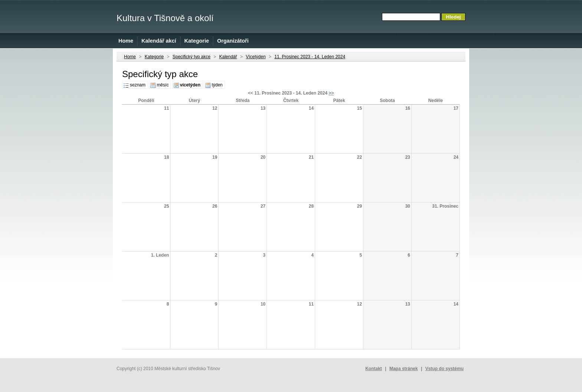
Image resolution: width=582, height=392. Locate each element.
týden (217, 85)
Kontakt (374, 369)
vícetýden (190, 85)
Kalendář (228, 57)
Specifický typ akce (192, 57)
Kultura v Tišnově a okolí (165, 18)
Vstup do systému (444, 369)
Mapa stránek (404, 369)
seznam (138, 85)
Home (126, 41)
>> (331, 93)
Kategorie (197, 41)
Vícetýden (256, 57)
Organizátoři (233, 41)
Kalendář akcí (159, 41)
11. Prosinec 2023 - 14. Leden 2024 (310, 57)
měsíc (163, 85)
